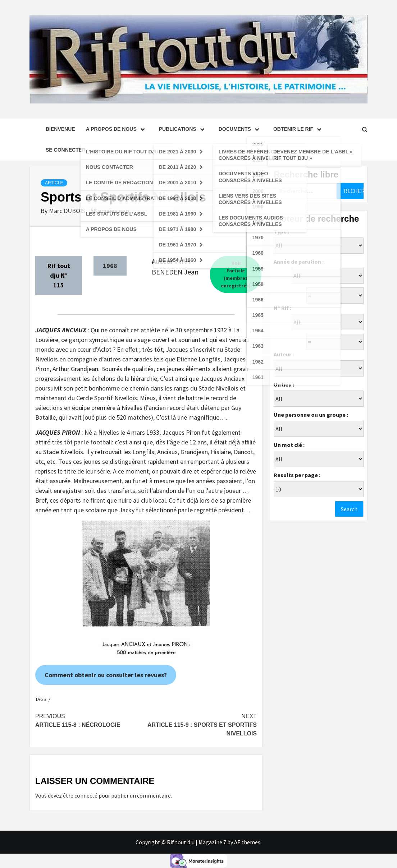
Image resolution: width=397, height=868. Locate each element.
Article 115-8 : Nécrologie (91, 720)
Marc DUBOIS (68, 211)
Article (54, 183)
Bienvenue (60, 129)
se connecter (66, 150)
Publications (183, 129)
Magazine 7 (212, 842)
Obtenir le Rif (299, 129)
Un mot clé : (289, 445)
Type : (281, 231)
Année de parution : (299, 262)
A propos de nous (117, 129)
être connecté (80, 795)
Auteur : (284, 354)
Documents (241, 129)
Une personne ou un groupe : (311, 415)
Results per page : (297, 475)
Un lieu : (284, 384)
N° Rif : (282, 308)
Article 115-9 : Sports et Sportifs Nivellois (201, 724)
